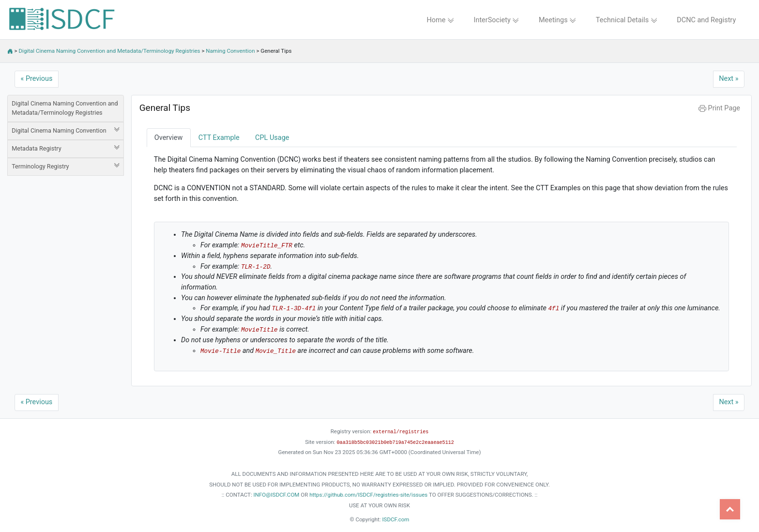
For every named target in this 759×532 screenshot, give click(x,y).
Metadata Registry (66, 148)
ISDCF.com (395, 519)
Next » (729, 79)
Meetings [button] (558, 20)
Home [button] (440, 20)
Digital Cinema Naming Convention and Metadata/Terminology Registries (110, 51)
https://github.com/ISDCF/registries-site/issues (368, 495)
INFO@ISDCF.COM (277, 495)
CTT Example (219, 138)
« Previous (37, 79)
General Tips (165, 108)
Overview (169, 138)
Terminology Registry (66, 166)
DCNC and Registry (706, 20)
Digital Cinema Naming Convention (66, 130)
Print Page (719, 108)
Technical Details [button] (627, 20)
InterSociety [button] (497, 20)
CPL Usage (272, 138)
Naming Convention (230, 51)
